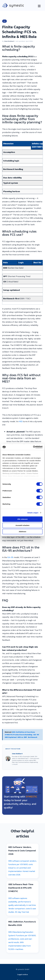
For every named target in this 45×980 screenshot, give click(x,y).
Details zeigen (33, 513)
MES (21, 421)
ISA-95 (10, 557)
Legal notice (23, 974)
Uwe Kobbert (9, 41)
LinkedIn (15, 764)
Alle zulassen (22, 519)
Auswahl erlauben (22, 525)
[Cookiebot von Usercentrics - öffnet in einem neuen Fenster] (33, 447)
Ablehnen (22, 531)
